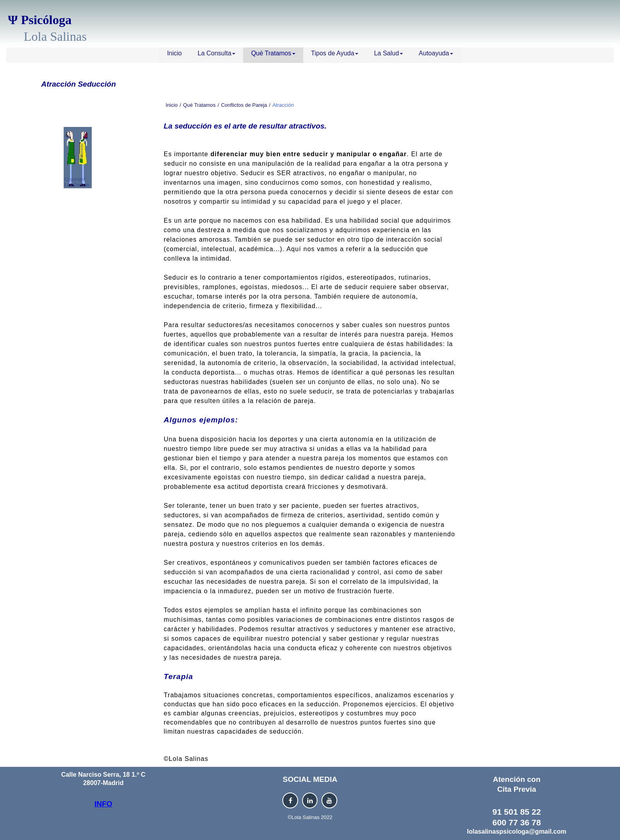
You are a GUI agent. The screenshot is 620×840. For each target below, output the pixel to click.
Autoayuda (436, 53)
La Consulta (216, 53)
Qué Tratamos (273, 53)
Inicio (174, 53)
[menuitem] (174, 55)
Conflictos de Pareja (244, 105)
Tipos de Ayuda (335, 53)
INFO (103, 804)
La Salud (388, 53)
